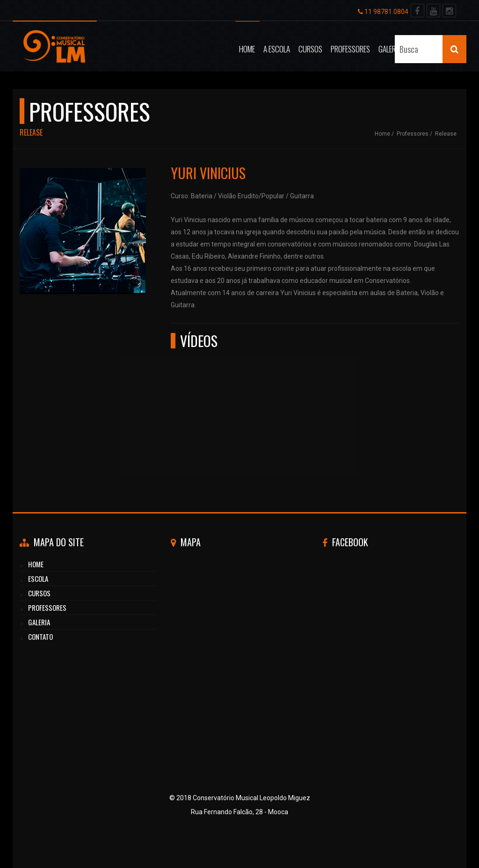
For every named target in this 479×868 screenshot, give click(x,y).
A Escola (277, 49)
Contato (423, 49)
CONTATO (40, 637)
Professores (350, 49)
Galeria (390, 49)
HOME (36, 564)
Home (247, 49)
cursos (39, 593)
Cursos (310, 49)
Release (446, 134)
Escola (38, 579)
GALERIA (39, 622)
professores (47, 608)
